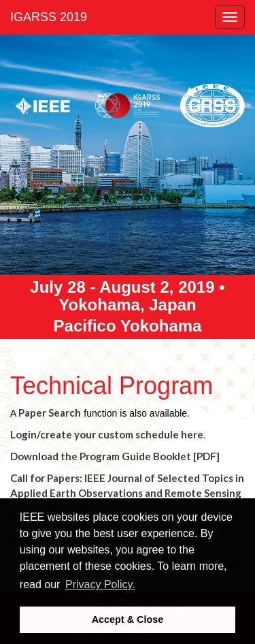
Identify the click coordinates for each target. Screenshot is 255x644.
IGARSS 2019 (49, 17)
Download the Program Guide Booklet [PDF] (115, 456)
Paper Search (50, 413)
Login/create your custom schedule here (107, 434)
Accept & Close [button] (128, 619)
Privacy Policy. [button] (100, 584)
